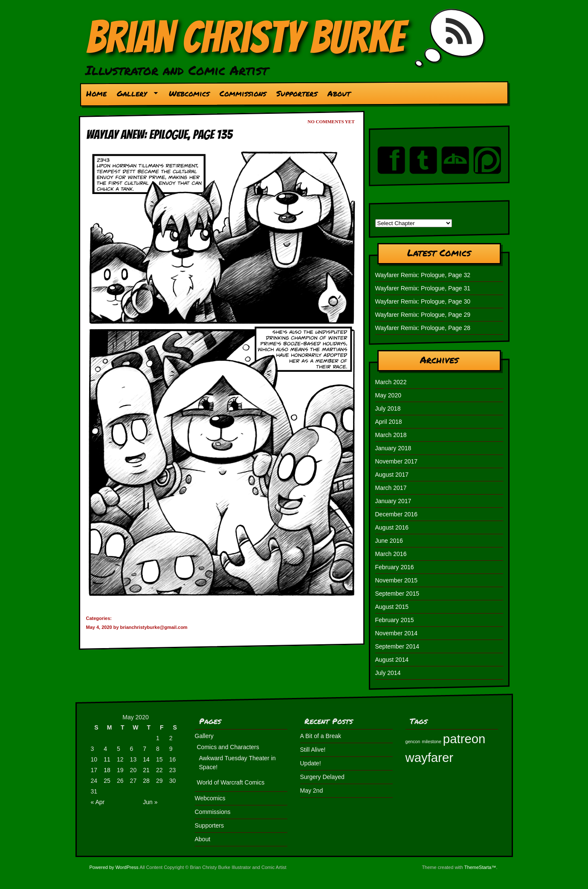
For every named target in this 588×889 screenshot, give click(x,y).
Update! (311, 763)
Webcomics (189, 93)
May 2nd (312, 791)
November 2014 (397, 633)
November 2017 (397, 461)
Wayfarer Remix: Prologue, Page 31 (423, 288)
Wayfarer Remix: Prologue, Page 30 (423, 301)
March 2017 (391, 488)
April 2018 (389, 422)
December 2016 (397, 514)
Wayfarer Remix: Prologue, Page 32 (423, 275)
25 (107, 781)
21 (146, 770)
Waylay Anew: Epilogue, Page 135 (159, 135)
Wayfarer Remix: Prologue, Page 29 (423, 315)
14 (146, 759)
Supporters (297, 93)
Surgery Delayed (322, 777)
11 (107, 759)
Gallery (135, 96)
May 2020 (388, 395)
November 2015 (397, 580)
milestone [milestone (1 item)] (432, 741)
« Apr (98, 802)
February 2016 (395, 567)
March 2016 (391, 554)
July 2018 (388, 408)
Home (96, 93)
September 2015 (397, 594)
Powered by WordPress (114, 867)
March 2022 (391, 382)
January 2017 (393, 501)
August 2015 (392, 607)
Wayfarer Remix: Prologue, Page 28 (423, 328)
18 (107, 770)
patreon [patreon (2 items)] (464, 739)
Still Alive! (313, 750)
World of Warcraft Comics (231, 782)
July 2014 (388, 673)
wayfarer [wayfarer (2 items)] (429, 757)
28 (146, 781)
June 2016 (389, 541)
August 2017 (392, 475)
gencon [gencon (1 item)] (413, 741)
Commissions (243, 93)
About (339, 93)
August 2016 (392, 527)
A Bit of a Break (321, 736)
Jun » (150, 802)
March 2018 (391, 435)
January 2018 (393, 448)
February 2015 (395, 620)
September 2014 (397, 646)
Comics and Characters (228, 747)
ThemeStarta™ (480, 867)
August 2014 (392, 660)
